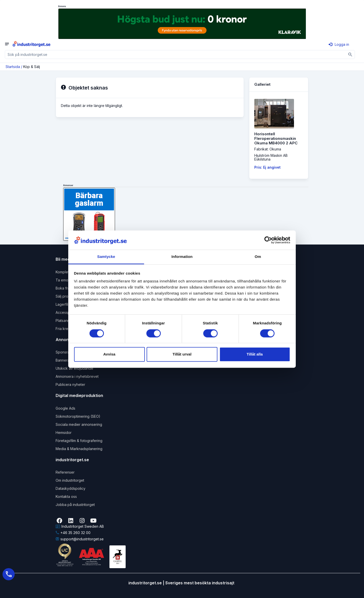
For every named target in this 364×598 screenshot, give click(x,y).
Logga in (339, 44)
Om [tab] (258, 257)
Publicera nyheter (70, 384)
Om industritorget (70, 480)
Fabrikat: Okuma (268, 149)
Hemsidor (64, 433)
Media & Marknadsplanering (79, 449)
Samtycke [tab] (106, 257)
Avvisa (109, 354)
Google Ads (65, 408)
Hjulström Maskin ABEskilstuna (271, 157)
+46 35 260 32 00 (73, 533)
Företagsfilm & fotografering (79, 441)
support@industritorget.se (80, 539)
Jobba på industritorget (75, 505)
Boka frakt (64, 288)
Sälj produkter (67, 296)
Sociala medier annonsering (79, 424)
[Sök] (350, 54)
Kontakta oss (66, 496)
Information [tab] (182, 257)
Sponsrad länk (68, 352)
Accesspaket (66, 312)
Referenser (65, 472)
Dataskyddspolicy (71, 488)
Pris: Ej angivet (267, 167)
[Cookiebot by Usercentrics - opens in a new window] (268, 240)
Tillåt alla (255, 354)
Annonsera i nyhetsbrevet (77, 376)
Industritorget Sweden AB (80, 526)
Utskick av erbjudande (74, 368)
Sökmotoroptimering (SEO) (78, 416)
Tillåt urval (182, 354)
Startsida (13, 67)
